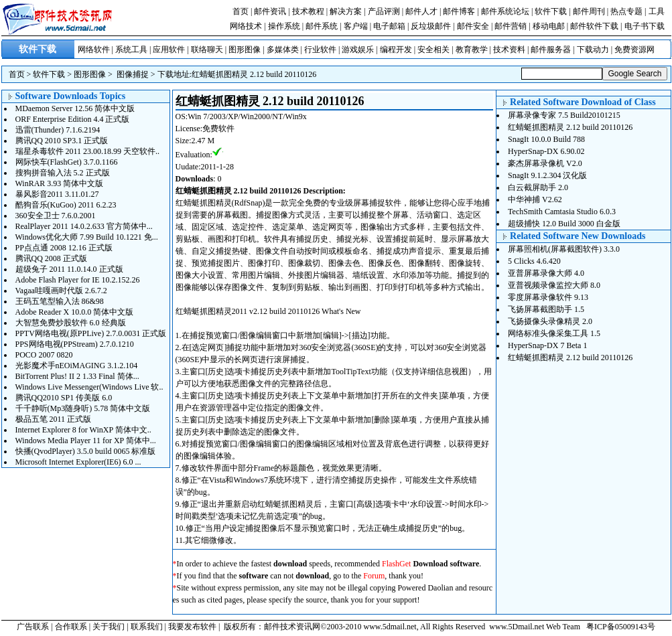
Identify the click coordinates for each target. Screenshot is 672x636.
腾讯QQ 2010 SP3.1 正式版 (62, 141)
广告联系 (33, 627)
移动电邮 (549, 26)
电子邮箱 (389, 26)
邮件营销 (511, 26)
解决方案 (346, 11)
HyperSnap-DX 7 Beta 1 (547, 345)
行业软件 (320, 50)
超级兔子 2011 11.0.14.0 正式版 (69, 269)
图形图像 (245, 50)
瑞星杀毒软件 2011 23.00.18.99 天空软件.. (88, 151)
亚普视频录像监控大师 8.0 (554, 285)
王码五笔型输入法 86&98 (60, 301)
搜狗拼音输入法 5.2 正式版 (63, 173)
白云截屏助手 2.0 (538, 187)
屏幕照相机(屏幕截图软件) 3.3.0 (564, 249)
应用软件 (169, 50)
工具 (657, 11)
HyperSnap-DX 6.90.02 (546, 151)
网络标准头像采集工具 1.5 (554, 333)
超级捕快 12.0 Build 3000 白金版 (564, 224)
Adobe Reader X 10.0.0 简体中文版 (75, 312)
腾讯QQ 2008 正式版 (51, 258)
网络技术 (246, 26)
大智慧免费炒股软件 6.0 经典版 (71, 323)
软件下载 (551, 11)
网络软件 (94, 50)
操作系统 (284, 26)
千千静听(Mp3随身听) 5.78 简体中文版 (83, 408)
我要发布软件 (192, 627)
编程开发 (396, 50)
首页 (241, 11)
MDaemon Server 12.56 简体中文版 (75, 108)
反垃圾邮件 (431, 26)
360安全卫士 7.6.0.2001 (56, 216)
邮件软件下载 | (597, 26)
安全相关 (433, 50)
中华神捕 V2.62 (535, 200)
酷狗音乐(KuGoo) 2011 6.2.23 (66, 205)
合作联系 (71, 627)
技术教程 (308, 11)
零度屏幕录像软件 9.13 (548, 297)
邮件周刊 (589, 11)
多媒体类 (283, 50)
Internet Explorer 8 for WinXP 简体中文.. (83, 430)
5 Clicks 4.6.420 (534, 261)
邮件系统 (322, 26)
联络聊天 (207, 50)
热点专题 (626, 11)
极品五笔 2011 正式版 (54, 419)
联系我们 (147, 627)
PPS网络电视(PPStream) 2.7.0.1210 (75, 344)
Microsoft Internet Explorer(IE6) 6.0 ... (78, 462)
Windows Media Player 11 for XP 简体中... (86, 441)
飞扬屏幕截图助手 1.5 (546, 309)
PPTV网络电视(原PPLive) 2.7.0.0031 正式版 (91, 333)
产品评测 (384, 11)
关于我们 (109, 627)
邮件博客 (459, 11)
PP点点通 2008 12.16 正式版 (64, 248)
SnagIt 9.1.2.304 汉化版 (547, 175)
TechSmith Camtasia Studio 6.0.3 (562, 212)
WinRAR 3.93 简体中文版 (60, 183)
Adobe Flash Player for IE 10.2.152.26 (78, 280)
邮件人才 (421, 11)
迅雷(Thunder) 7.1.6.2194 (58, 130)
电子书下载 (645, 26)
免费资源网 (634, 50)
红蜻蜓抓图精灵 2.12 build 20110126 (254, 74)
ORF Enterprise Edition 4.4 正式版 (73, 119)
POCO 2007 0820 (44, 355)
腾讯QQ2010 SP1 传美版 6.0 (64, 398)
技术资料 (509, 50)
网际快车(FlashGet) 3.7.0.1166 (67, 162)
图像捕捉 (133, 74)
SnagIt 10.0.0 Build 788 (546, 139)
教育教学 (472, 50)
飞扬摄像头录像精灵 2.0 (550, 321)
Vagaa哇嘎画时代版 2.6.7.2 (61, 291)
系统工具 (131, 50)
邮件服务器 (551, 50)
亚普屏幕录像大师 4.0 (546, 273)
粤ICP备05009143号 (621, 627)
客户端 (356, 26)
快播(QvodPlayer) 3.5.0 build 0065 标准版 (86, 451)
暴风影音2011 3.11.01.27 (57, 194)
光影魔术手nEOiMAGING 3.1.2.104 (77, 366)
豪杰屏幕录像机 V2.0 (545, 163)
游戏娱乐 (358, 50)
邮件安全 (473, 26)
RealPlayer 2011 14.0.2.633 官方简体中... (84, 226)
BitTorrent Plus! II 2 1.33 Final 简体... (77, 376)
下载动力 (593, 50)
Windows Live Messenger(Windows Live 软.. (89, 387)
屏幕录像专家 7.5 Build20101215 (564, 115)
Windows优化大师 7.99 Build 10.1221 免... (87, 237)
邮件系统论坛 (505, 11)
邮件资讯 (270, 11)
